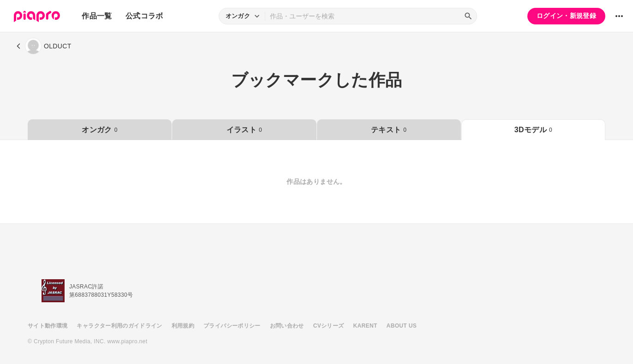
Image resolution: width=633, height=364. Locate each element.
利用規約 (183, 326)
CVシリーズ (329, 326)
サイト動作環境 (48, 326)
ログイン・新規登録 (566, 16)
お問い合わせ (287, 326)
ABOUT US (402, 326)
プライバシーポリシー (232, 326)
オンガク (99, 130)
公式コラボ (144, 16)
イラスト (244, 130)
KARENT (365, 326)
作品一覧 (97, 16)
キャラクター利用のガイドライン (119, 326)
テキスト (389, 130)
